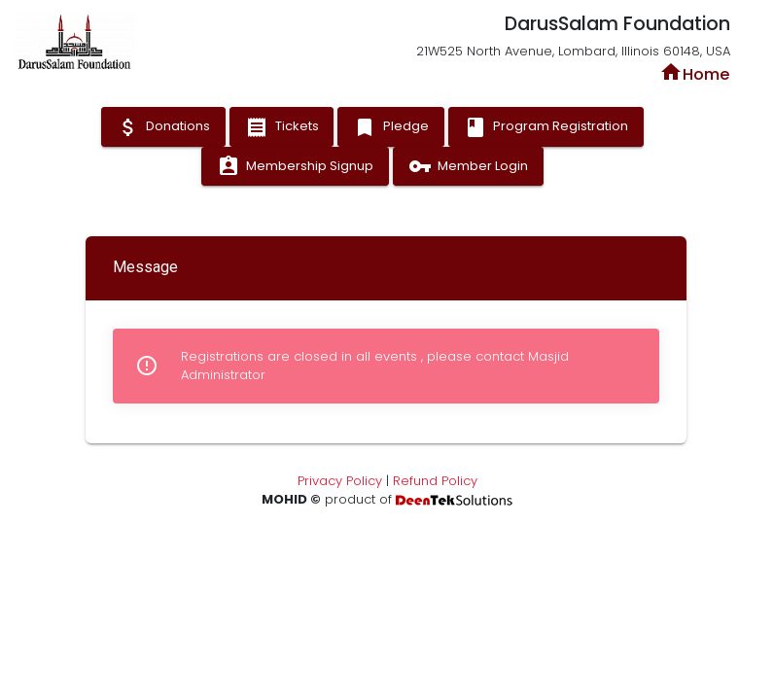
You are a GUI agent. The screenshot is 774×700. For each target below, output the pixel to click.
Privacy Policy (340, 481)
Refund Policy (435, 481)
